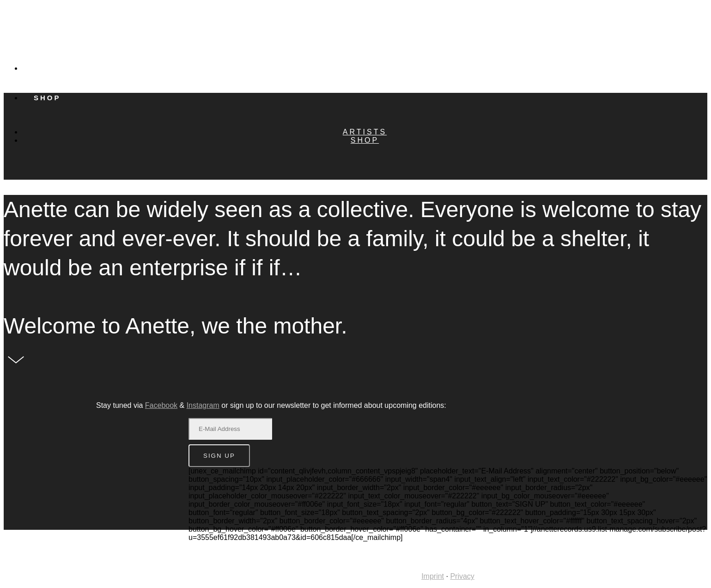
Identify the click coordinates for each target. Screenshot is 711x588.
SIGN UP (219, 456)
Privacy (462, 576)
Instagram (203, 405)
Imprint (433, 576)
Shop (365, 140)
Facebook (161, 405)
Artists (55, 68)
